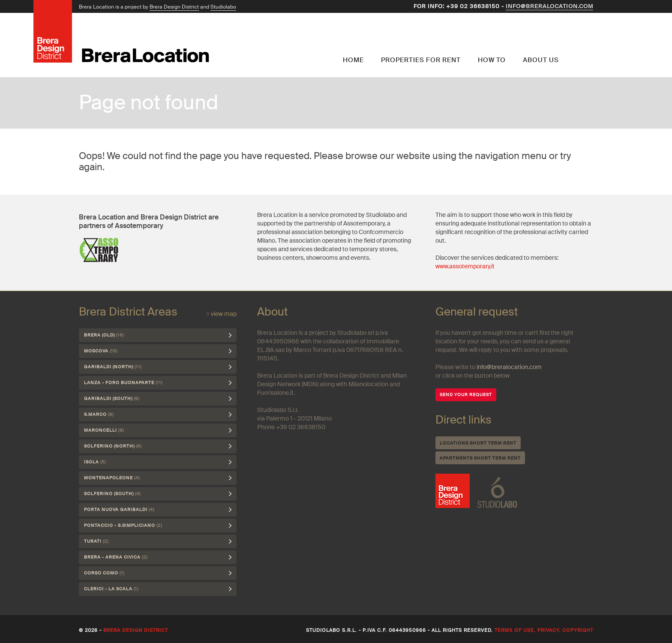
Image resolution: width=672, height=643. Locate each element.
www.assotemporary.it (465, 266)
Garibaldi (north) (113, 367)
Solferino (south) (112, 494)
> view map (221, 314)
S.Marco (99, 414)
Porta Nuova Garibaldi (119, 509)
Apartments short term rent (480, 458)
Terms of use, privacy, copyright (544, 630)
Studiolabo (223, 7)
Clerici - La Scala (111, 589)
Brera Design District (174, 7)
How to (492, 60)
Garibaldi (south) (112, 398)
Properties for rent (421, 60)
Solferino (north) (113, 446)
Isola (95, 462)
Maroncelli (104, 430)
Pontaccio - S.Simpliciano (123, 525)
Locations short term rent (478, 443)
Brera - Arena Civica (116, 557)
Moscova (101, 351)
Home (353, 60)
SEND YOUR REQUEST (466, 395)
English (580, 41)
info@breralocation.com (549, 6)
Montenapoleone (112, 478)
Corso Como (104, 573)
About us (541, 60)
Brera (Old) (104, 335)
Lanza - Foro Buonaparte (123, 383)
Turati (96, 541)
